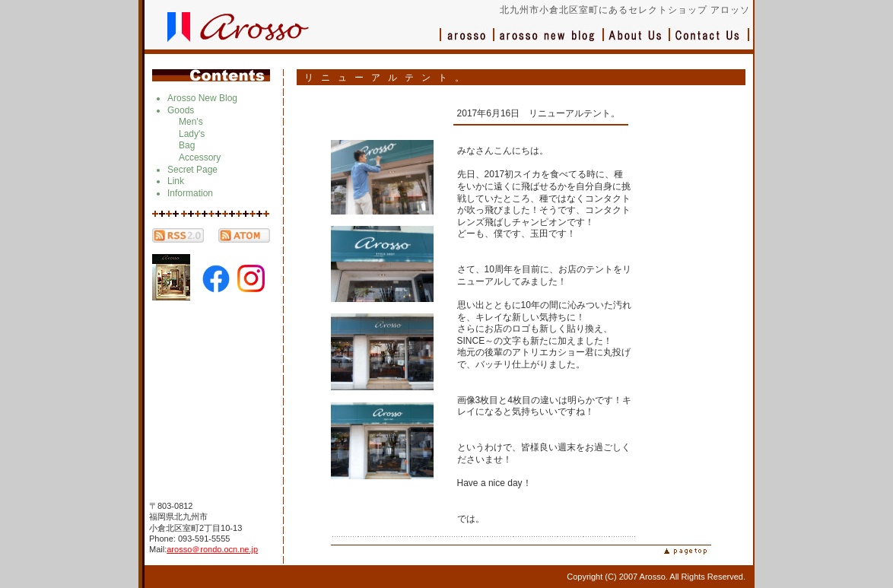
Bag (187, 145)
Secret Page (192, 170)
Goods (181, 110)
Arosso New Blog (202, 98)
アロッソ (467, 42)
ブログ (549, 42)
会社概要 (637, 42)
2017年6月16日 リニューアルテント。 (539, 113)
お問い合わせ (710, 42)
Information (190, 193)
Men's (191, 122)
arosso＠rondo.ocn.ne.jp (212, 549)
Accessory (200, 157)
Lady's (192, 134)
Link (176, 181)
